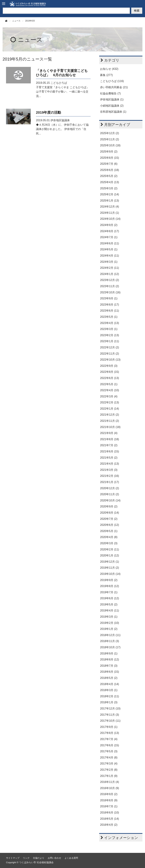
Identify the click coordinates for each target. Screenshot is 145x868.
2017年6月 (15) (109, 745)
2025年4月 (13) (109, 182)
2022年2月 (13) (109, 402)
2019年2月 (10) (109, 623)
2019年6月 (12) (109, 598)
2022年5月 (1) (109, 384)
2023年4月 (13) (109, 323)
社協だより (39, 858)
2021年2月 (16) (109, 476)
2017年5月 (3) (109, 751)
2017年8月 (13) (109, 733)
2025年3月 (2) (109, 188)
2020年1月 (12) (109, 555)
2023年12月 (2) (109, 280)
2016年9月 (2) (109, 794)
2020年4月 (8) (109, 537)
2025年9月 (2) (109, 152)
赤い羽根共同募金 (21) (114, 87)
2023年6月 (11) (109, 311)
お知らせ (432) (109, 69)
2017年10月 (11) (110, 721)
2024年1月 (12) (109, 274)
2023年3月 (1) (109, 329)
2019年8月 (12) (109, 586)
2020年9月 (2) (109, 506)
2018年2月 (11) (109, 696)
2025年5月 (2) (109, 176)
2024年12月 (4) (109, 207)
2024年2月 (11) (109, 268)
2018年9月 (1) (109, 653)
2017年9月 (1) (109, 727)
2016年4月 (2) (109, 825)
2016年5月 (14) (109, 819)
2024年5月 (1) (109, 249)
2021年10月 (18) (110, 427)
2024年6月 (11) (109, 243)
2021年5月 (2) (109, 458)
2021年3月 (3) (109, 470)
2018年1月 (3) (109, 702)
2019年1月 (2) (109, 629)
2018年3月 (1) (109, 690)
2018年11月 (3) (109, 641)
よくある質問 (71, 858)
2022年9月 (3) (109, 366)
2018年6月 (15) (109, 672)
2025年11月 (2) (109, 139)
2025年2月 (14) (109, 194)
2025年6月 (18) (109, 170)
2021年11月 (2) (109, 421)
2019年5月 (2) (109, 604)
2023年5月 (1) (109, 317)
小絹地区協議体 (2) (112, 106)
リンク (26, 858)
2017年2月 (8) (109, 770)
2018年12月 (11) (110, 635)
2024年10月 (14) (110, 219)
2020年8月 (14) (109, 513)
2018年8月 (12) (109, 660)
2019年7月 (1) (109, 592)
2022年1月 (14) (109, 409)
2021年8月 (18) (109, 439)
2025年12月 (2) (109, 133)
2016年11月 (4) (109, 782)
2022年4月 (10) (109, 390)
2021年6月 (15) (109, 451)
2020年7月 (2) (109, 519)
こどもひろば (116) (112, 81)
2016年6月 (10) (109, 813)
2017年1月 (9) (109, 776)
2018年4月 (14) (109, 684)
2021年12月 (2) (109, 415)
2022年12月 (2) (109, 347)
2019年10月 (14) (110, 574)
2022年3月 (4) (109, 396)
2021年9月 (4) (109, 433)
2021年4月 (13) (109, 464)
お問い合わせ (54, 858)
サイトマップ (13, 858)
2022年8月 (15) (109, 372)
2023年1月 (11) (109, 341)
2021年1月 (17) (109, 482)
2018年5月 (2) (109, 678)
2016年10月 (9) (109, 788)
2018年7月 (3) (109, 666)
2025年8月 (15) (109, 158)
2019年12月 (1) (109, 562)
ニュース (30, 40)
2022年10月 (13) (110, 360)
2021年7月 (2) (109, 445)
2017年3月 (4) (109, 764)
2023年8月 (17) (109, 305)
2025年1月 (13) (109, 201)
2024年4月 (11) (109, 256)
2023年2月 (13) (109, 335)
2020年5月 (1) (109, 531)
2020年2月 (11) (109, 549)
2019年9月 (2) (109, 580)
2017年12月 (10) (110, 709)
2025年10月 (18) (110, 145)
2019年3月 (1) (109, 617)
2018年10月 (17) (110, 647)
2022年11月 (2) (109, 354)
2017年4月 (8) (109, 758)
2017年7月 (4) (109, 739)
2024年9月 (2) (109, 225)
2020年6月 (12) (109, 525)
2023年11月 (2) (109, 286)
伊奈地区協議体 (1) (112, 99)
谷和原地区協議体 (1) (113, 112)
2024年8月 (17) (109, 231)
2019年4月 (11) (109, 611)
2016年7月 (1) (109, 806)
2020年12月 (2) (109, 488)
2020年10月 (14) (110, 500)
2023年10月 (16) (110, 292)
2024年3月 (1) (109, 262)
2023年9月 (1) (109, 298)
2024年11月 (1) (109, 213)
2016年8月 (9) (109, 800)
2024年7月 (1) (109, 237)
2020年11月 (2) (109, 494)
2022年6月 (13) (109, 378)
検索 (137, 11)
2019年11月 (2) (109, 568)
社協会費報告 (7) (110, 93)
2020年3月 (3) (109, 543)
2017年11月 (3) (109, 715)
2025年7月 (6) (109, 164)
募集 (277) (106, 75)
